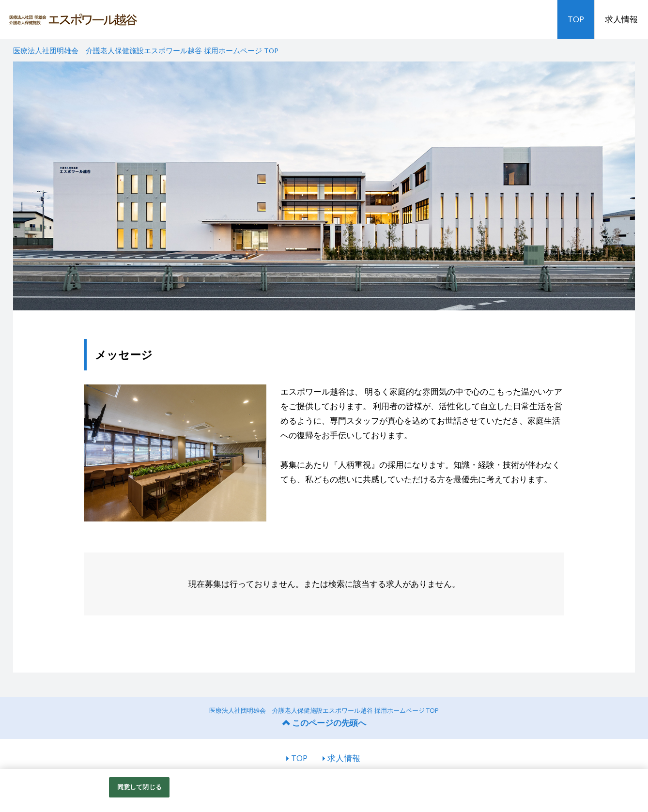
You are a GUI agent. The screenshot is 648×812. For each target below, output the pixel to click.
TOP (576, 19)
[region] (324, 790)
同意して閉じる (139, 787)
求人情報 (621, 19)
